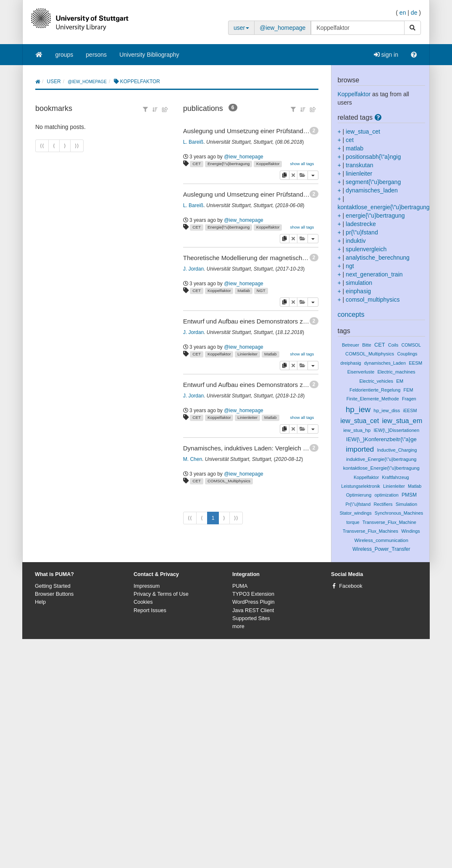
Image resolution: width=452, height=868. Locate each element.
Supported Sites (251, 618)
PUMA (240, 586)
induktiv (356, 241)
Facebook (351, 586)
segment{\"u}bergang (373, 182)
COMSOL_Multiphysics (229, 481)
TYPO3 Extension (253, 594)
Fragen (409, 399)
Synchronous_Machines (399, 513)
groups (64, 55)
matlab (355, 148)
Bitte (367, 345)
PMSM (409, 495)
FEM (409, 390)
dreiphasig (351, 363)
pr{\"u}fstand (362, 232)
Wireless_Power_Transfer (381, 549)
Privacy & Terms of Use (161, 594)
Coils (393, 345)
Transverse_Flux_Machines (371, 531)
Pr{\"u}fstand (358, 504)
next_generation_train (374, 274)
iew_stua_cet (363, 132)
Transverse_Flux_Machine (389, 522)
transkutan (359, 165)
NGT (261, 291)
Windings (410, 531)
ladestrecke (361, 224)
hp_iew (358, 409)
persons (96, 55)
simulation (359, 283)
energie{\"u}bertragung (375, 216)
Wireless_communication (381, 540)
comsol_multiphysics (373, 300)
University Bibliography (149, 55)
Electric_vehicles (376, 381)
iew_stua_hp (357, 430)
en (403, 13)
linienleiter (359, 174)
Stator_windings (355, 513)
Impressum (147, 586)
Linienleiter (247, 354)
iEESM (410, 410)
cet (350, 140)
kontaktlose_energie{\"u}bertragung (384, 207)
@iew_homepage (282, 28)
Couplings (407, 354)
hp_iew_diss (387, 410)
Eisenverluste (361, 372)
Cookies (143, 602)
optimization (387, 495)
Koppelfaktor (268, 164)
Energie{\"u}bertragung (229, 164)
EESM (415, 363)
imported (360, 449)
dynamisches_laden (372, 190)
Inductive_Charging (397, 450)
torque (353, 522)
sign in (386, 55)
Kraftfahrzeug (395, 477)
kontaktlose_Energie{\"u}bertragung (381, 468)
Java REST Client (253, 610)
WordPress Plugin (254, 602)
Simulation (406, 504)
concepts (351, 314)
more (238, 626)
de (414, 13)
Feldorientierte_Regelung (375, 390)
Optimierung (359, 495)
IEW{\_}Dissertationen (396, 430)
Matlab (244, 291)
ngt (350, 266)
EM (400, 381)
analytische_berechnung (378, 258)
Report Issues (150, 610)
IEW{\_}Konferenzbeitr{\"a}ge (381, 439)
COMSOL (411, 345)
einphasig (358, 291)
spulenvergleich (366, 249)
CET (197, 164)
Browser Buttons (54, 594)
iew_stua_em (402, 421)
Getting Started (53, 586)
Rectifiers (383, 504)
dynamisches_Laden (385, 363)
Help (40, 602)
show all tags (302, 164)
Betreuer (351, 345)
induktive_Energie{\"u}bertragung (381, 459)
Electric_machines (396, 372)
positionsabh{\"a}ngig (373, 157)
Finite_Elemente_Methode (373, 399)
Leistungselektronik (360, 486)
